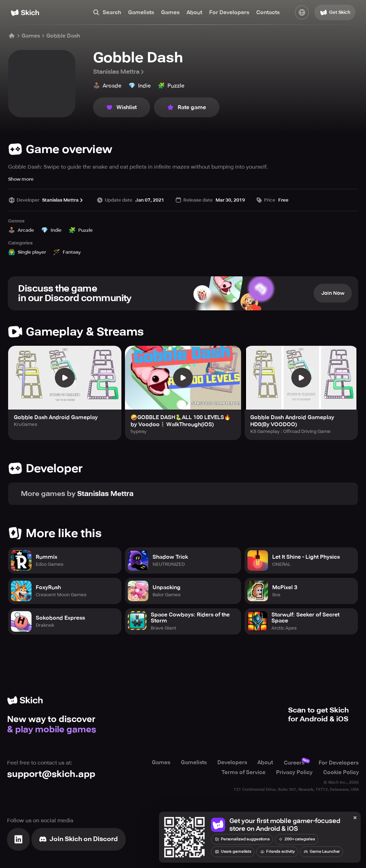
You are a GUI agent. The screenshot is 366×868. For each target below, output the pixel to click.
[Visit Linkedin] (18, 839)
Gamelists (141, 12)
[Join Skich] (79, 839)
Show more (21, 179)
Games (170, 12)
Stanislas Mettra (119, 72)
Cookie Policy (341, 772)
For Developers (229, 12)
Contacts (268, 12)
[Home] (25, 13)
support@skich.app (51, 774)
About (194, 12)
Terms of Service (244, 772)
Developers (232, 763)
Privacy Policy (294, 772)
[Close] (355, 818)
